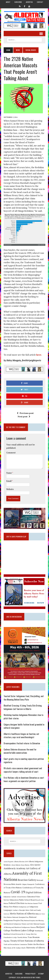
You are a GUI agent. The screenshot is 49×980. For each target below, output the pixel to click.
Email (9, 481)
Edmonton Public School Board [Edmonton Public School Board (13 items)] (23, 900)
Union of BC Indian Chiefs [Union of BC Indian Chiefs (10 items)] (16, 948)
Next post (24, 416)
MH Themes (37, 977)
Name (9, 473)
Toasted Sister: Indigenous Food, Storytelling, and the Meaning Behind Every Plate (24, 698)
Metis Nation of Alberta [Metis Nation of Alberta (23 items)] (22, 913)
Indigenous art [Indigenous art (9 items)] (24, 907)
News (18, 50)
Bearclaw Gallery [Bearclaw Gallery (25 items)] (27, 880)
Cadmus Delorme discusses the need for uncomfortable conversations (20, 751)
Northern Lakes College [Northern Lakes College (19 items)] (23, 930)
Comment (11, 453)
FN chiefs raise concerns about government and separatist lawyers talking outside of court (23, 770)
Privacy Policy (30, 974)
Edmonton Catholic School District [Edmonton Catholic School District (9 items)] (15, 897)
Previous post (25, 413)
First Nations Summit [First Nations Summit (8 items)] (31, 903)
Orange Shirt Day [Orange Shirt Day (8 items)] (31, 934)
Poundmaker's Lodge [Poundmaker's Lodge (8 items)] (10, 937)
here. (39, 355)
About (8, 2)
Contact (40, 2)
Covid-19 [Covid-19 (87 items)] (18, 892)
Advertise (29, 2)
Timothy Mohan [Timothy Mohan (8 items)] (22, 937)
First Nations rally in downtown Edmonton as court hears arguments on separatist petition (24, 779)
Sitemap (41, 974)
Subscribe (18, 2)
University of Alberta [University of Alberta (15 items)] (35, 948)
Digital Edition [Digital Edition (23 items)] (34, 892)
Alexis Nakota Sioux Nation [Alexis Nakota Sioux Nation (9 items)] (20, 865)
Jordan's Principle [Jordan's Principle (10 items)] (19, 910)
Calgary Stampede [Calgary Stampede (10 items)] (28, 884)
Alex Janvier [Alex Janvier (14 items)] (35, 865)
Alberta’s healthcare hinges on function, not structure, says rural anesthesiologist (21, 736)
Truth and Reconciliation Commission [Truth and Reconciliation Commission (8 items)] (15, 944)
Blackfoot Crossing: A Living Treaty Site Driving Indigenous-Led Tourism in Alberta (23, 707)
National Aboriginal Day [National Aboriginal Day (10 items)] (20, 917)
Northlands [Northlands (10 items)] (39, 931)
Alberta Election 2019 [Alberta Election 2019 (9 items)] (21, 862)
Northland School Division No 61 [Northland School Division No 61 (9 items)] (15, 934)
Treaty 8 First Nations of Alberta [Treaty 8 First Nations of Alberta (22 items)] (27, 941)
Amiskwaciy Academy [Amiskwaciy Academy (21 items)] (15, 868)
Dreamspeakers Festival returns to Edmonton (22, 743)
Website (10, 489)
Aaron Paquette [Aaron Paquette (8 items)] (9, 862)
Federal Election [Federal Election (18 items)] (16, 903)
